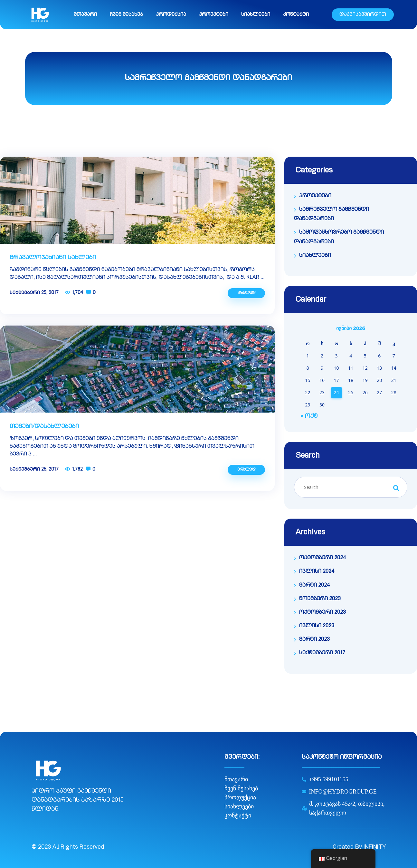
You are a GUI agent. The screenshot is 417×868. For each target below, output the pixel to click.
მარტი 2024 (314, 586)
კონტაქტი (296, 15)
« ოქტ (309, 416)
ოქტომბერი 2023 (322, 613)
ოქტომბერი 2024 (322, 558)
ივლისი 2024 (317, 572)
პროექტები (214, 15)
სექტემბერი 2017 (322, 653)
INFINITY (375, 847)
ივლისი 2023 (317, 626)
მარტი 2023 (314, 640)
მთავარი (85, 15)
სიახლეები (256, 15)
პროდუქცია (171, 15)
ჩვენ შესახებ (126, 15)
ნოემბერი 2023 (320, 599)
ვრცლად (246, 293)
